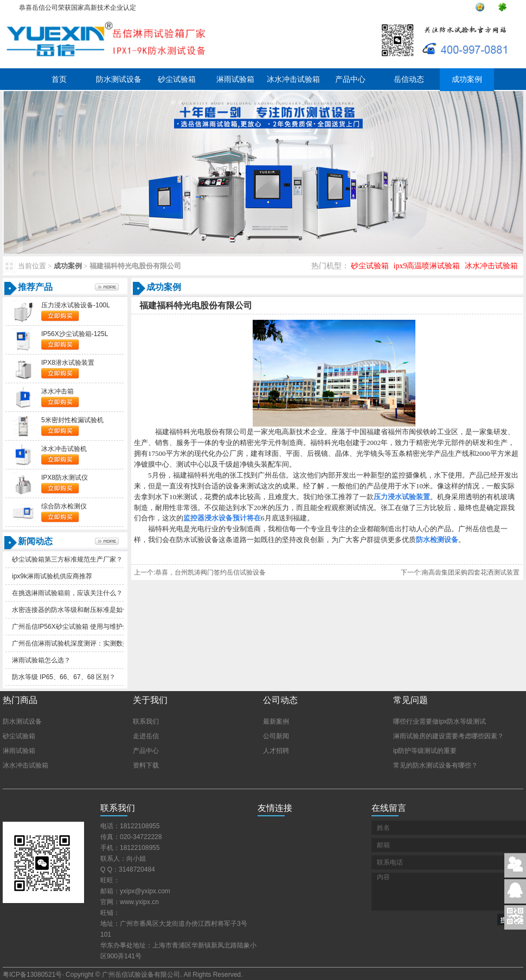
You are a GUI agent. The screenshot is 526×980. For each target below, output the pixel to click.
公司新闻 (276, 736)
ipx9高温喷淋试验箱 (427, 266)
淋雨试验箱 (235, 79)
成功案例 (467, 79)
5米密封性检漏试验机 (72, 420)
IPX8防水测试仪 (65, 478)
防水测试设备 (119, 79)
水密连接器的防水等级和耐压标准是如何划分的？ (84, 610)
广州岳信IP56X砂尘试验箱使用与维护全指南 (77, 627)
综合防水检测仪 (64, 506)
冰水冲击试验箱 (293, 79)
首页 (59, 79)
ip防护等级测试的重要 (425, 751)
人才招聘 (276, 751)
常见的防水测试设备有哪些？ (435, 765)
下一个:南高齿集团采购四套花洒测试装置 (460, 572)
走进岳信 (146, 736)
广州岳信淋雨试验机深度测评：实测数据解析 (77, 643)
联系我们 (146, 721)
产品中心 (350, 79)
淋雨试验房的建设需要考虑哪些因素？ (448, 736)
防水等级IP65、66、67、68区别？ (64, 677)
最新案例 (276, 721)
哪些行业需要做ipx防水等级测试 (440, 721)
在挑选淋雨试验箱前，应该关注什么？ (67, 593)
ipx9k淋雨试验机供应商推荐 (52, 576)
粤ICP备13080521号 (32, 975)
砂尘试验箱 (177, 79)
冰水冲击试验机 (64, 449)
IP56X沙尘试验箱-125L (75, 334)
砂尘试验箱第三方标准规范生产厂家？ (67, 559)
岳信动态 (409, 79)
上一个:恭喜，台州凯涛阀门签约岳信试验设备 (200, 572)
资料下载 (146, 765)
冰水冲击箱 (57, 391)
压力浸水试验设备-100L (76, 305)
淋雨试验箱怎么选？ (41, 660)
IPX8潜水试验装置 (68, 363)
